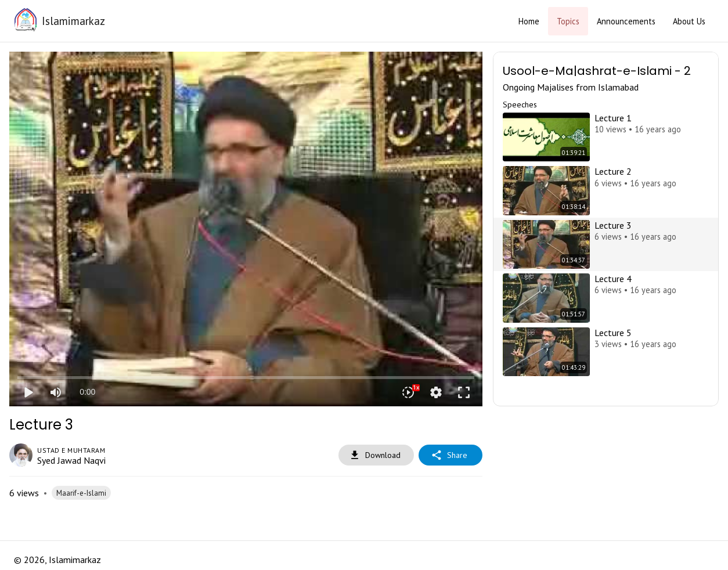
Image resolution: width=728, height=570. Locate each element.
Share (451, 455)
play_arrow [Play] (28, 392)
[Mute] (56, 392)
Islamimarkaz (73, 21)
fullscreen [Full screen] (464, 392)
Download (376, 455)
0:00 (87, 392)
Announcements (626, 21)
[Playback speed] (408, 392)
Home (529, 21)
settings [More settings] (436, 392)
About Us (689, 21)
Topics (568, 21)
